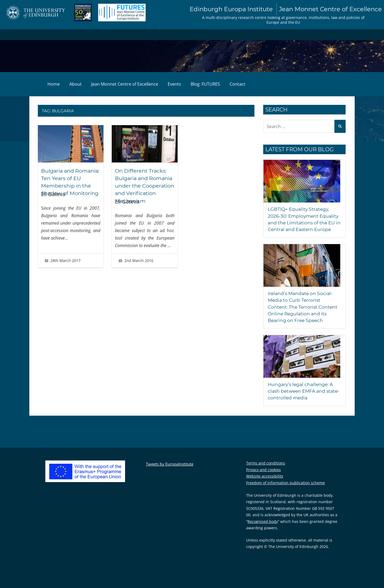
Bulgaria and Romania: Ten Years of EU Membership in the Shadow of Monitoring (70, 186)
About (75, 84)
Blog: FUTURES (205, 84)
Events (174, 84)
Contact (237, 84)
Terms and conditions (266, 470)
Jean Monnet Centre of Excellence (125, 84)
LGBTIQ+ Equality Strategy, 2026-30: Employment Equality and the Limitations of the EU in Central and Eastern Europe (302, 223)
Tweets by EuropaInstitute (170, 471)
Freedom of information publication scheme (285, 489)
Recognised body (263, 528)
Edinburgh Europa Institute (280, 9)
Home (54, 84)
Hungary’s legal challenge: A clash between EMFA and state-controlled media (302, 398)
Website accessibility (265, 483)
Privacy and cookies (263, 476)
